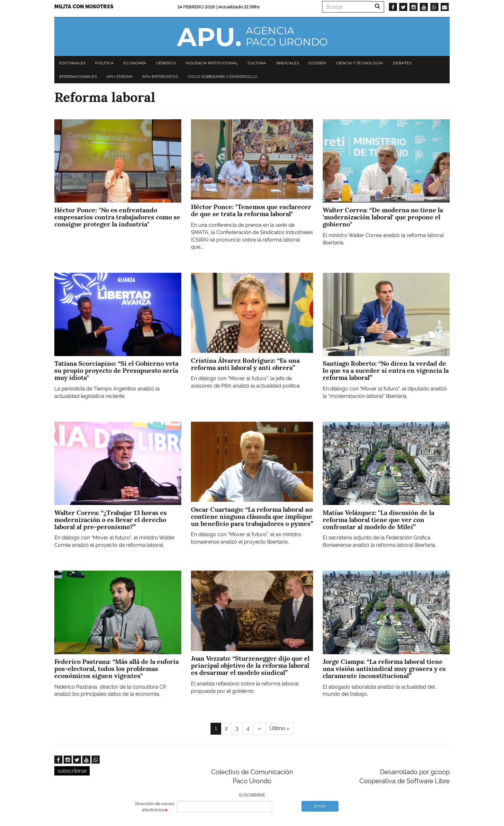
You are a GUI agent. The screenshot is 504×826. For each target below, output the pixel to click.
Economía (135, 63)
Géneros (166, 63)
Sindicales (287, 63)
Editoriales (72, 63)
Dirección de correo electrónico (155, 807)
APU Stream (119, 76)
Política (104, 63)
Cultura (257, 63)
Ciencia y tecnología (360, 63)
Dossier (317, 63)
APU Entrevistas (160, 76)
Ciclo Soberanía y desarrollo (223, 76)
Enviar (320, 806)
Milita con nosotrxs (84, 7)
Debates (402, 63)
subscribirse (72, 771)
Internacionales (78, 76)
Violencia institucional (212, 63)
